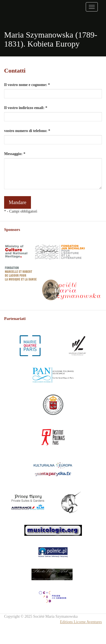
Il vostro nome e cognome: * (27, 85)
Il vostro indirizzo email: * (26, 108)
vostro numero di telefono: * (27, 131)
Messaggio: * (15, 154)
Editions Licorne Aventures (81, 622)
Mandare (18, 202)
